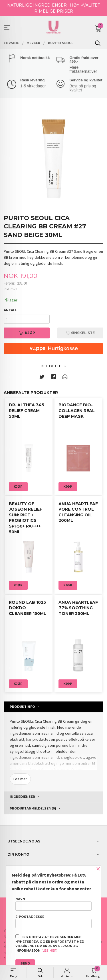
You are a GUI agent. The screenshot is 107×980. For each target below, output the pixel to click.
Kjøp (27, 333)
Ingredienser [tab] (22, 797)
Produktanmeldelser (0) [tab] (33, 808)
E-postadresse (53, 922)
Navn (53, 904)
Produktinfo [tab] (22, 707)
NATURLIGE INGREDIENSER (37, 5)
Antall (10, 310)
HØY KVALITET (85, 5)
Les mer (20, 779)
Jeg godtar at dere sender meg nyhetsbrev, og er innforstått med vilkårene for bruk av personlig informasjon (50, 943)
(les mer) (49, 951)
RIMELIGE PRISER (54, 11)
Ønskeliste (80, 333)
